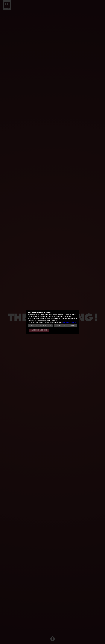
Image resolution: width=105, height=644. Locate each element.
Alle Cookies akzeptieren (39, 330)
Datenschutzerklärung (70, 322)
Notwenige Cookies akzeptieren (40, 326)
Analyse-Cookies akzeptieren (66, 326)
